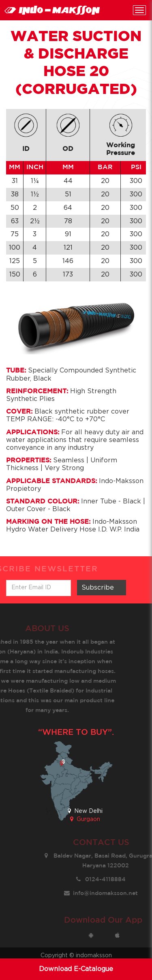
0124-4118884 (109, 880)
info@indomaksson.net (109, 893)
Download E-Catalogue (76, 969)
